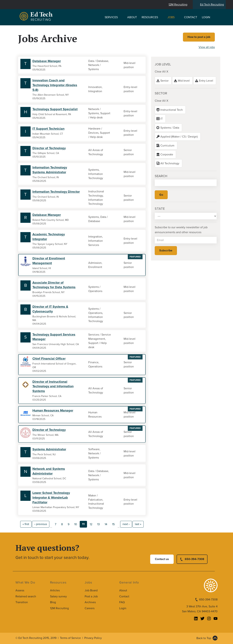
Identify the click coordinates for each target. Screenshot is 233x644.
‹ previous (41, 524)
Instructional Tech (172, 110)
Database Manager (47, 61)
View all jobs (207, 47)
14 (106, 524)
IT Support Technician (48, 129)
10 (76, 524)
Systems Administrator (49, 449)
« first (26, 524)
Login (206, 17)
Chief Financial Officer (49, 359)
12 (91, 524)
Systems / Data (170, 128)
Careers (90, 608)
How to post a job (199, 37)
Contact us (162, 559)
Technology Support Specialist (55, 109)
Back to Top (204, 638)
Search (161, 176)
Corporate (167, 154)
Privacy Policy (93, 638)
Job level (163, 64)
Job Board (91, 590)
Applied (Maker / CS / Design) (179, 137)
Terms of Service (70, 638)
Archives (90, 602)
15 (113, 524)
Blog (53, 602)
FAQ (122, 602)
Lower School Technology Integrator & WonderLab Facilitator (51, 497)
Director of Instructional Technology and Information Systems (53, 386)
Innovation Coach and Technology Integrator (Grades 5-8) (55, 85)
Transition (22, 602)
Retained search (26, 596)
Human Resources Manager (53, 410)
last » (138, 524)
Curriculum (167, 146)
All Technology (170, 163)
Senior (164, 81)
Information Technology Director (56, 192)
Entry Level (206, 81)
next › (126, 524)
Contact (191, 17)
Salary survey (58, 596)
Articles (55, 590)
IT (162, 119)
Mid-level (184, 81)
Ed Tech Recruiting (212, 5)
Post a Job (91, 596)
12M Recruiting (178, 5)
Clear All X (161, 72)
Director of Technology (49, 148)
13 (98, 524)
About (132, 17)
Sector (161, 93)
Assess (20, 590)
